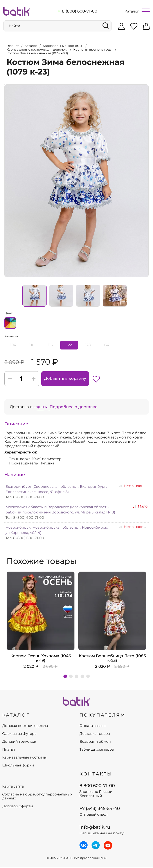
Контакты (96, 775)
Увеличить (5, 84)
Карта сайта (13, 787)
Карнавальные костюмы (24, 758)
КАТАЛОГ (16, 716)
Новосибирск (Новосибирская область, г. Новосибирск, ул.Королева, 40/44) (57, 531)
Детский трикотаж (19, 742)
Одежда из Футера (19, 735)
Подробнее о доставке (74, 408)
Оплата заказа (93, 727)
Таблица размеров (97, 750)
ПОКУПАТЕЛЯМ (103, 716)
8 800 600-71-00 (97, 786)
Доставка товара (95, 735)
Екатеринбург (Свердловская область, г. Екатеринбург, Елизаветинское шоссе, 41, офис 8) (56, 490)
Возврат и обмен (95, 742)
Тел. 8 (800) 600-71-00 (25, 498)
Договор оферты (18, 807)
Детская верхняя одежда (25, 727)
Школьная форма (18, 766)
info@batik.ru (95, 828)
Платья (9, 750)
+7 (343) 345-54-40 (100, 809)
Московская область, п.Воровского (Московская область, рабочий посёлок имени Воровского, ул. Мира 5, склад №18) (60, 510)
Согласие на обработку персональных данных (37, 797)
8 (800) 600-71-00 (80, 11)
